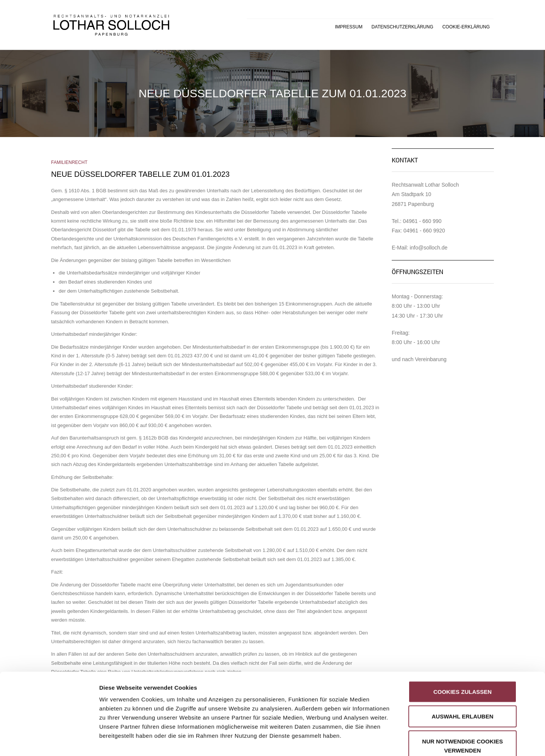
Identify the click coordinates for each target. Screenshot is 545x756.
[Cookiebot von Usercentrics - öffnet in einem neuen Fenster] (49, 741)
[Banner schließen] (533, 639)
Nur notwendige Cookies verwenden (462, 702)
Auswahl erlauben (462, 673)
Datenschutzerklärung (403, 27)
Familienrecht (69, 162)
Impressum (349, 27)
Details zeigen (403, 741)
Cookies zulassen (462, 648)
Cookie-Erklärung (466, 27)
